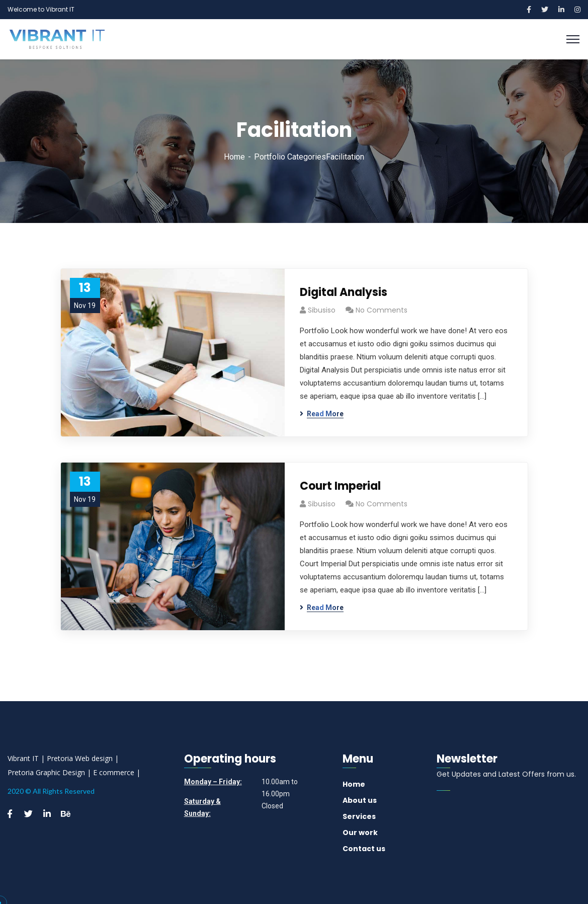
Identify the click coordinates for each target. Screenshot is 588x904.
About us (360, 800)
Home (234, 157)
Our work (360, 833)
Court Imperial (340, 486)
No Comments (382, 310)
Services (359, 816)
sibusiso (322, 310)
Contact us (364, 849)
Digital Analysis (344, 292)
